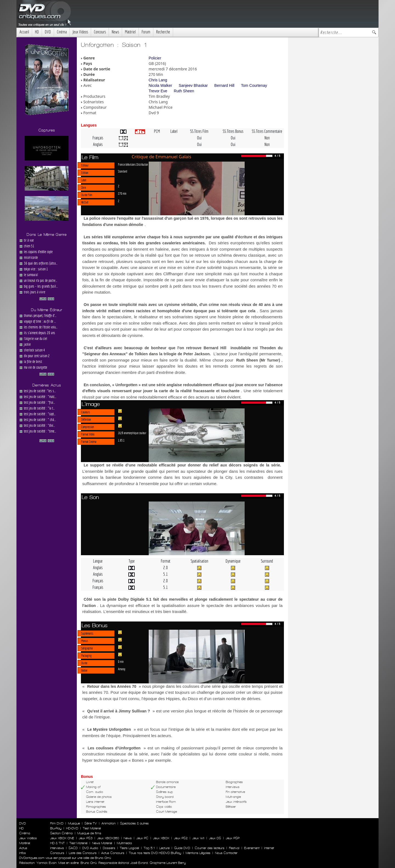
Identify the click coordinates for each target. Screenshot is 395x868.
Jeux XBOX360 (108, 838)
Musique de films (89, 833)
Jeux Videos (80, 32)
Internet (269, 848)
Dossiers (109, 848)
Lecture (164, 848)
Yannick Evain (46, 863)
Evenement (252, 848)
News (115, 32)
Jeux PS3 (86, 838)
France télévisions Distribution (133, 164)
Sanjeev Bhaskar (193, 85)
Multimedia (124, 843)
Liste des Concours (83, 853)
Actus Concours (113, 853)
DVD (48, 32)
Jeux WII (198, 838)
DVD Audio (90, 848)
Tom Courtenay (254, 85)
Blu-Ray (56, 828)
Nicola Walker (160, 85)
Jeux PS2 (181, 838)
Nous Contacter (226, 853)
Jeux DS (215, 838)
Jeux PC (142, 838)
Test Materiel (92, 828)
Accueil (24, 32)
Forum (146, 32)
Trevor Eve (158, 91)
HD (37, 32)
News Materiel (102, 843)
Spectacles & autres (134, 823)
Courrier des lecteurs (210, 848)
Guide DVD (182, 848)
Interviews (57, 848)
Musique (74, 823)
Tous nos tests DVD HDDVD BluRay (155, 853)
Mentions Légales (198, 853)
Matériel (130, 32)
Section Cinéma (61, 833)
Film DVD (57, 823)
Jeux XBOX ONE (62, 838)
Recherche (163, 32)
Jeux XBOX (161, 838)
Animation (108, 823)
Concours (100, 32)
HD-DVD (72, 828)
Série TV (91, 823)
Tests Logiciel (129, 848)
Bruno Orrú (89, 863)
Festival (234, 848)
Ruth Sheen (184, 91)
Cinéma (62, 32)
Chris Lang (158, 80)
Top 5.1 (149, 848)
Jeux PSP (233, 838)
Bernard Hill (224, 85)
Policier (155, 58)
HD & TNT (57, 843)
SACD (73, 848)
